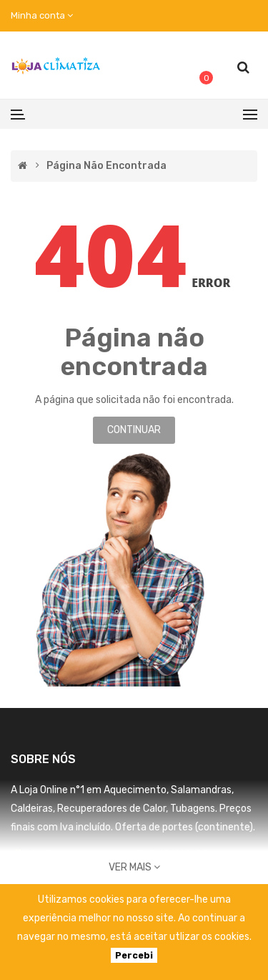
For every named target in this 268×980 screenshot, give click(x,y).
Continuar (134, 430)
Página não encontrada (106, 166)
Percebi (134, 955)
